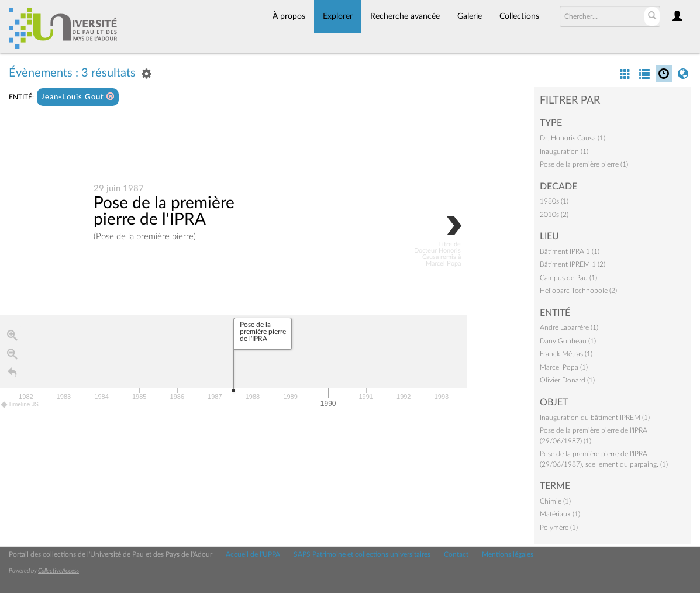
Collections (519, 16)
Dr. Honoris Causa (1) (573, 138)
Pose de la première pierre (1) (584, 164)
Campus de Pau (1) (568, 278)
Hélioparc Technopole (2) (578, 291)
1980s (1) (554, 201)
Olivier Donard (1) (567, 380)
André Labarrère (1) (569, 327)
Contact (456, 554)
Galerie (470, 16)
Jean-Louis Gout (78, 97)
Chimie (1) (555, 501)
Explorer (338, 16)
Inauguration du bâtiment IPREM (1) (595, 418)
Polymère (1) (559, 528)
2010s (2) (554, 215)
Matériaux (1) (560, 514)
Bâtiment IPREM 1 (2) (573, 264)
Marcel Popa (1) (564, 367)
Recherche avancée (405, 16)
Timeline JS (20, 404)
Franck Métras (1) (566, 354)
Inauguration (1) (564, 151)
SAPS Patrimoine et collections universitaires (362, 554)
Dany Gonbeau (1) (568, 341)
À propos (289, 16)
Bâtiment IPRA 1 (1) (570, 251)
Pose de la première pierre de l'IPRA (164, 211)
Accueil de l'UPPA (253, 554)
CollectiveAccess (58, 571)
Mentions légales (508, 554)
